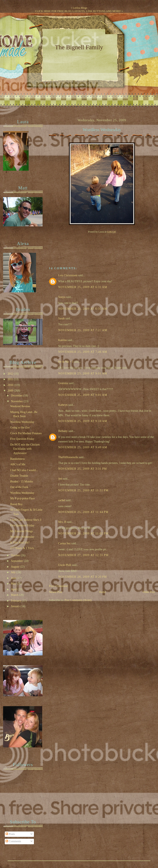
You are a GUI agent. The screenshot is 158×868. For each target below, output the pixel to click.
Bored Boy (16, 504)
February (16, 601)
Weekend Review (20, 406)
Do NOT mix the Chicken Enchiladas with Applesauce (25, 449)
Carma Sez (64, 543)
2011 (11, 379)
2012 (11, 374)
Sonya (62, 297)
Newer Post (56, 592)
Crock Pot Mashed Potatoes (26, 433)
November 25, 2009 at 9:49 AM (83, 447)
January (16, 606)
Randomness (17, 459)
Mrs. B (62, 522)
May (14, 584)
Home (102, 592)
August (15, 567)
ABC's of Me (18, 464)
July (14, 572)
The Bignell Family (79, 47)
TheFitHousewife (68, 457)
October (16, 555)
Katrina (62, 340)
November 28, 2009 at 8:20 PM (82, 577)
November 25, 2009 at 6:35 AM (83, 309)
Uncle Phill (65, 565)
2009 (11, 391)
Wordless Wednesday (102, 130)
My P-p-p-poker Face (23, 498)
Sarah (61, 318)
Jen (60, 479)
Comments (13, 841)
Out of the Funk (19, 487)
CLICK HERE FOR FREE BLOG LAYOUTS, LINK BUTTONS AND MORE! (78, 11)
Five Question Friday (22, 439)
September (17, 561)
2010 (11, 385)
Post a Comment (58, 586)
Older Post (149, 592)
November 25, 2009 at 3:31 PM (82, 469)
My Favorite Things (22, 531)
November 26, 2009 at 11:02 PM (83, 533)
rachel (62, 500)
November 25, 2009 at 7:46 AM (83, 352)
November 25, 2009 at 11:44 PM (83, 512)
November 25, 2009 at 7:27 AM (83, 330)
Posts (10, 834)
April (14, 589)
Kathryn (63, 405)
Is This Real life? (20, 543)
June (14, 578)
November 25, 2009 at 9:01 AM (83, 373)
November (17, 401)
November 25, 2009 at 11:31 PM (83, 490)
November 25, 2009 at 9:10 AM (83, 421)
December (17, 396)
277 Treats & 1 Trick (22, 548)
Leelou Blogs (80, 8)
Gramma (63, 383)
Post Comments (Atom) (78, 600)
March (15, 595)
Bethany (63, 431)
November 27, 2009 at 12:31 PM (83, 555)
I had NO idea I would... (24, 470)
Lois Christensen (68, 275)
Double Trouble (19, 476)
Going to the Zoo (20, 428)
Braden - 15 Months (22, 482)
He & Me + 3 (66, 362)
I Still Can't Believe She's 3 (26, 520)
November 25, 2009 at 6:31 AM (83, 287)
